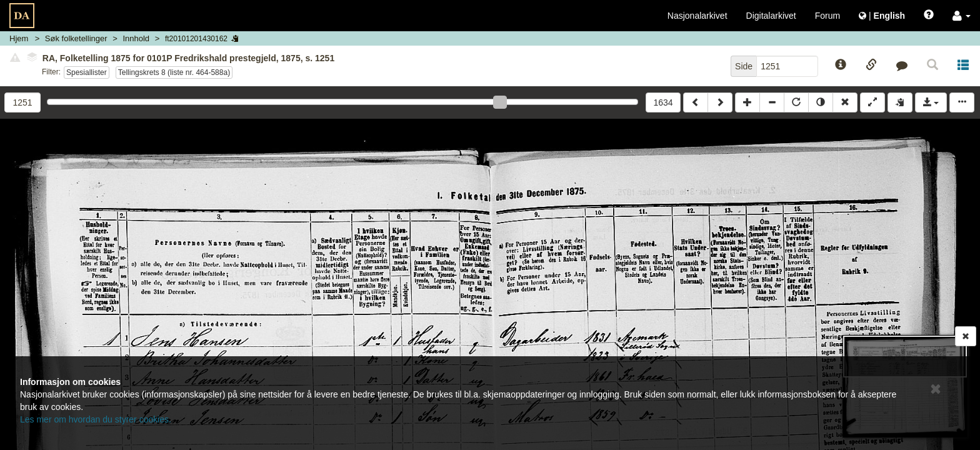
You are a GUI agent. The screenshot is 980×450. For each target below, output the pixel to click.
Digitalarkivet (771, 16)
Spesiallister (87, 72)
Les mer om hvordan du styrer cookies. (96, 419)
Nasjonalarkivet (697, 16)
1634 (663, 102)
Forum (827, 16)
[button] (962, 16)
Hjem (19, 38)
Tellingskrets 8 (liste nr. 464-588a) (174, 72)
